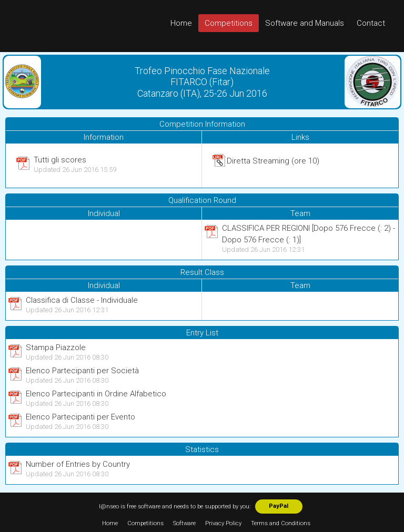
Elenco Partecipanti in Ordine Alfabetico (96, 394)
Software (184, 523)
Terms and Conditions (281, 523)
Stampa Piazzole (56, 347)
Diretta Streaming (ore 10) (273, 161)
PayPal (279, 506)
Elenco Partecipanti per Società (82, 371)
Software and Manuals (305, 23)
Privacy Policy (223, 523)
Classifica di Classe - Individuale (82, 300)
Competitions (229, 23)
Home (181, 23)
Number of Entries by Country (78, 464)
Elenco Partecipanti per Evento (80, 417)
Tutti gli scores (60, 160)
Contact (371, 23)
